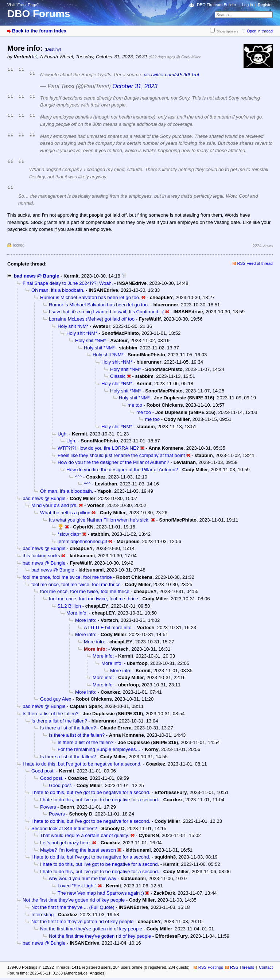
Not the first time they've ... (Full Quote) (73, 907)
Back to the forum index (39, 31)
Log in (248, 5)
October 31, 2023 (135, 86)
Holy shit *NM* (73, 326)
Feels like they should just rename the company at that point (121, 455)
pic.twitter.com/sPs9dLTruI (171, 75)
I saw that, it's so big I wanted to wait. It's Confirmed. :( (106, 312)
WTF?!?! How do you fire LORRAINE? (98, 448)
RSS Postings (211, 967)
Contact (266, 967)
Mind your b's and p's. (55, 505)
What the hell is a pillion (65, 513)
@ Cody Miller (188, 57)
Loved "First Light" (77, 886)
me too (135, 405)
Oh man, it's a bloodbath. (58, 290)
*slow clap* (69, 534)
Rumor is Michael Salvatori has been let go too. (90, 297)
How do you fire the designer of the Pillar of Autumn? (113, 462)
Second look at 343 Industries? (64, 828)
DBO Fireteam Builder (217, 5)
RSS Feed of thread (255, 263)
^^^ (78, 477)
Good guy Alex (56, 699)
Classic (118, 376)
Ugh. (63, 434)
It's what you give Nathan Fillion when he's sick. (99, 520)
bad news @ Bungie (36, 276)
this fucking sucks (41, 556)
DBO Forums (39, 14)
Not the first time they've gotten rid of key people (74, 900)
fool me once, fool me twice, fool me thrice (67, 577)
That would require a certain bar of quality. (85, 835)
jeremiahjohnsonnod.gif (82, 541)
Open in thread (260, 31)
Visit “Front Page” (23, 5)
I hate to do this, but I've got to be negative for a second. (82, 764)
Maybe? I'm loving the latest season (78, 850)
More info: (77, 613)
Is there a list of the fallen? (50, 714)
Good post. (43, 771)
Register (265, 5)
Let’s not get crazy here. (66, 843)
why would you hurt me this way (83, 878)
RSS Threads (242, 967)
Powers (48, 807)
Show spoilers (227, 31)
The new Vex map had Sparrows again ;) (101, 893)
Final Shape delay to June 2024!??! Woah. (68, 283)
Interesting (42, 915)
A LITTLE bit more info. (108, 627)
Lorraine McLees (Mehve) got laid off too (92, 319)
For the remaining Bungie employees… (99, 749)
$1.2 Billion (69, 606)
